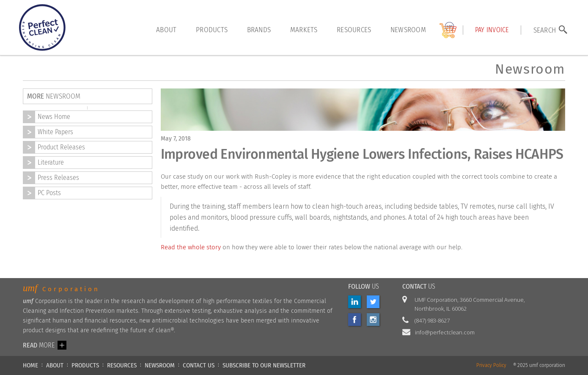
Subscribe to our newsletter (264, 365)
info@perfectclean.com (445, 332)
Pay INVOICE (492, 30)
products (212, 30)
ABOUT (55, 365)
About (166, 30)
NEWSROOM (160, 365)
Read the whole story (191, 247)
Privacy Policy (491, 365)
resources (354, 30)
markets (304, 30)
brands (259, 30)
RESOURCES (122, 365)
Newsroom (408, 30)
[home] (42, 28)
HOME (30, 365)
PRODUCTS (85, 365)
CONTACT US (199, 365)
